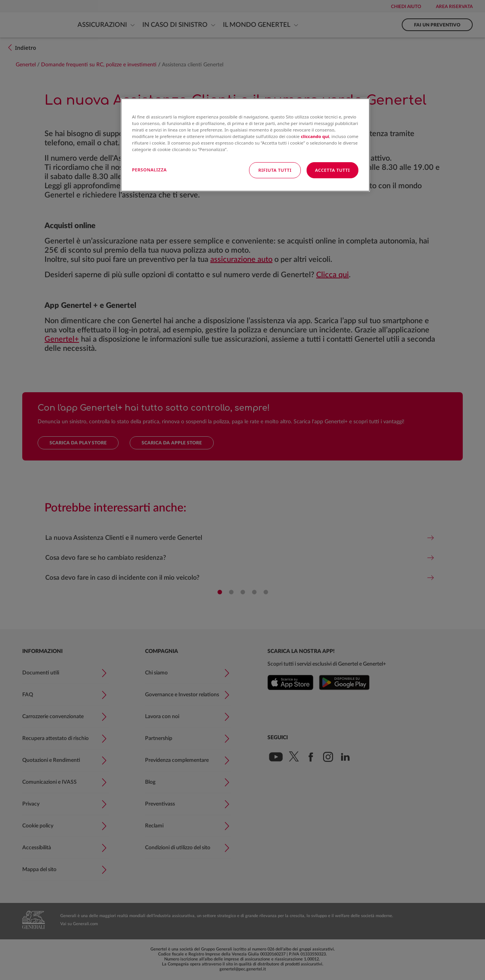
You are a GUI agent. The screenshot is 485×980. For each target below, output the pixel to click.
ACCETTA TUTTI (332, 170)
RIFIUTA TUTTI (275, 170)
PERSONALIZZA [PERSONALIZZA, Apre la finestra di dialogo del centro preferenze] (149, 170)
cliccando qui (315, 136)
